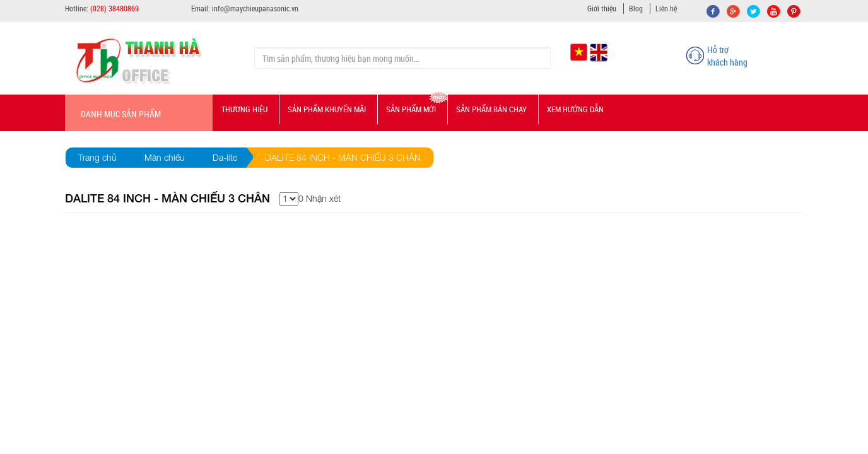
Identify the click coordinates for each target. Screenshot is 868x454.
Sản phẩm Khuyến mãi (327, 109)
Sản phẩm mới (411, 109)
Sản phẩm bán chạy (491, 109)
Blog (636, 8)
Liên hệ (666, 8)
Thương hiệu (244, 109)
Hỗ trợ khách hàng (727, 56)
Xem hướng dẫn (575, 109)
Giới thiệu (602, 8)
